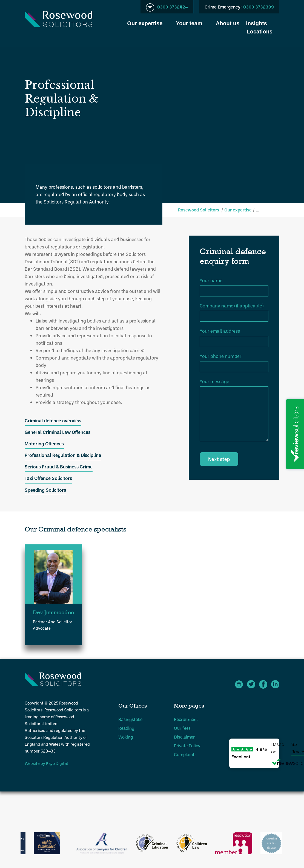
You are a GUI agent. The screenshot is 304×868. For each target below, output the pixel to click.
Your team (189, 23)
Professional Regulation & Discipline (63, 455)
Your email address (220, 331)
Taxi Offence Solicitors (48, 478)
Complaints (185, 754)
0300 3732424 (167, 7)
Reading (126, 728)
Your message (214, 381)
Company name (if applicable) (232, 306)
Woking (126, 737)
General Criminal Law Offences (58, 432)
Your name (211, 280)
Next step (219, 459)
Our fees (182, 728)
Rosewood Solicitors (199, 210)
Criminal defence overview (53, 420)
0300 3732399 (239, 7)
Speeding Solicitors (45, 490)
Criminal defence (273, 210)
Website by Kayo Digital (46, 763)
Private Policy (187, 746)
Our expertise (145, 23)
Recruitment (186, 719)
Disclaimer (184, 737)
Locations (260, 32)
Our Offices (133, 706)
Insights (256, 23)
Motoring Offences (44, 443)
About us (228, 23)
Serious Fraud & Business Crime (59, 466)
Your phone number (220, 356)
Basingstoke (130, 719)
